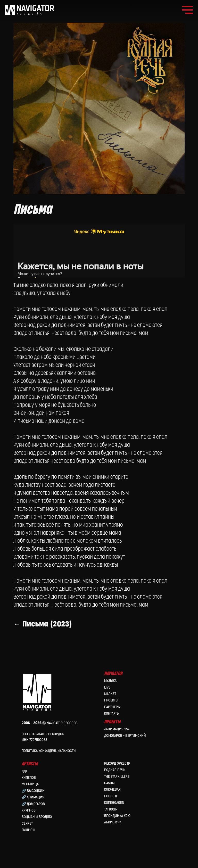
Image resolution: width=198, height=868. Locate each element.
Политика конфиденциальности (49, 748)
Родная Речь (115, 767)
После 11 (111, 793)
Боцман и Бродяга (37, 814)
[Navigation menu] (187, 10)
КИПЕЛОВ (29, 775)
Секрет (27, 821)
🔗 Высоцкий (33, 788)
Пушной (28, 827)
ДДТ (24, 768)
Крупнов (29, 808)
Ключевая (112, 787)
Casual (110, 780)
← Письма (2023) (46, 619)
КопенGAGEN (114, 800)
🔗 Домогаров (33, 801)
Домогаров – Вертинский (125, 733)
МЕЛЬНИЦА (30, 782)
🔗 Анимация (33, 794)
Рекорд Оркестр (117, 761)
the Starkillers (117, 774)
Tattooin (111, 807)
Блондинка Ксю (117, 813)
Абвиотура (113, 820)
